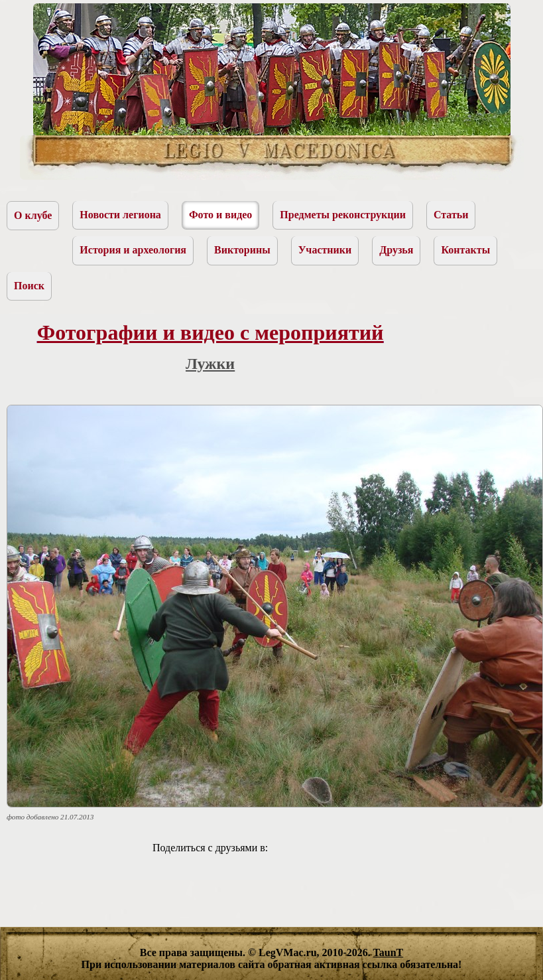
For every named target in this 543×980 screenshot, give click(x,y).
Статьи (451, 215)
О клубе (33, 215)
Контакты (465, 250)
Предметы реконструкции (343, 215)
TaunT (389, 952)
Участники (325, 250)
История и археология (133, 250)
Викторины (242, 250)
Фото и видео (220, 215)
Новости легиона (120, 215)
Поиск (29, 286)
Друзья (396, 250)
